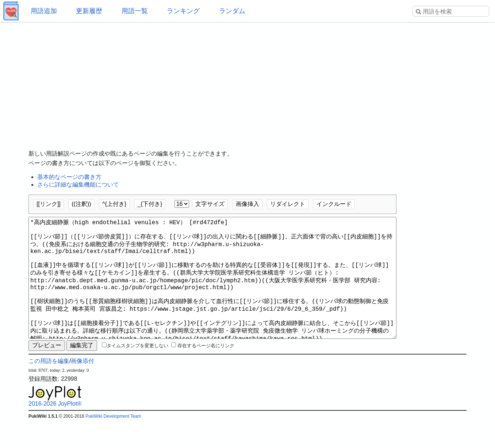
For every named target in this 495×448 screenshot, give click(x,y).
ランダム (232, 11)
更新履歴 (89, 11)
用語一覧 (135, 11)
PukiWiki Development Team (113, 443)
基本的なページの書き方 (69, 177)
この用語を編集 (49, 387)
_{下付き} (150, 204)
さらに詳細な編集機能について (78, 185)
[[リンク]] (49, 204)
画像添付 (82, 387)
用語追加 (44, 11)
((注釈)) (81, 204)
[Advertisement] (247, 80)
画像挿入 (247, 204)
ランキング (183, 11)
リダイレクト (288, 204)
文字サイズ (210, 204)
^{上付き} (114, 204)
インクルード (334, 204)
